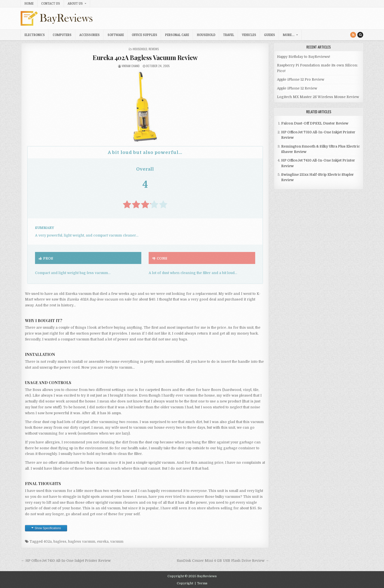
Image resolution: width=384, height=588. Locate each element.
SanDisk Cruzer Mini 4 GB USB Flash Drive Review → (223, 561)
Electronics (35, 35)
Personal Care (177, 35)
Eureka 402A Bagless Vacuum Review (145, 57)
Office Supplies (144, 35)
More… (289, 35)
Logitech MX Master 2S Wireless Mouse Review (318, 97)
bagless (60, 541)
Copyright (185, 583)
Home (29, 3)
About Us (75, 3)
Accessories (90, 35)
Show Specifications (48, 528)
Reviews (154, 49)
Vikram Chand (131, 66)
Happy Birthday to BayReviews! (304, 57)
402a (48, 541)
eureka (103, 541)
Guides (270, 35)
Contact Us (51, 3)
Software (116, 35)
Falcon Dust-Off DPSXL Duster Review (315, 123)
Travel (229, 35)
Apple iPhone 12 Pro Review (301, 79)
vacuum (117, 541)
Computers (62, 35)
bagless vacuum (82, 541)
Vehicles (249, 35)
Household (206, 35)
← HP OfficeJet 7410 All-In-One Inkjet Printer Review (66, 561)
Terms (202, 583)
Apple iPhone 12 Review (297, 88)
